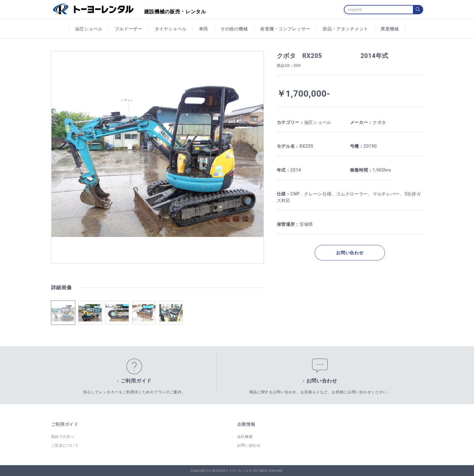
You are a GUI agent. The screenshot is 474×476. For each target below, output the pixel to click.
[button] (55, 158)
